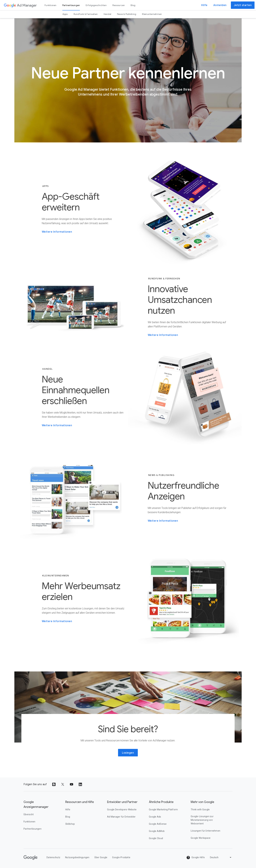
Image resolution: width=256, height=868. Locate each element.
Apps (65, 14)
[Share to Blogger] (54, 784)
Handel (108, 14)
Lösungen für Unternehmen (205, 831)
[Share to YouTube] (72, 784)
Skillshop (70, 824)
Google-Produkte (121, 857)
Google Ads (155, 817)
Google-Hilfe (196, 858)
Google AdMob (157, 831)
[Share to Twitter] (63, 784)
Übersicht (29, 814)
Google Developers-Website (122, 810)
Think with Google (200, 810)
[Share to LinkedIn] (80, 784)
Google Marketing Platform (163, 810)
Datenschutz (53, 857)
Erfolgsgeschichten (96, 5)
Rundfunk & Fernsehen (86, 14)
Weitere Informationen (57, 232)
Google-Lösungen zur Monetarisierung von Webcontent (202, 820)
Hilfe (204, 5)
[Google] (31, 858)
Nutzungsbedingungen (77, 857)
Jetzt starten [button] (243, 5)
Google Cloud (156, 838)
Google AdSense (158, 824)
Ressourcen (119, 5)
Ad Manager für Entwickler (121, 817)
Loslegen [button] (128, 753)
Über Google (101, 857)
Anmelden (220, 5)
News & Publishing (127, 14)
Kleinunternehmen (152, 14)
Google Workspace (201, 838)
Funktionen (51, 5)
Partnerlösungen (71, 5)
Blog (133, 5)
